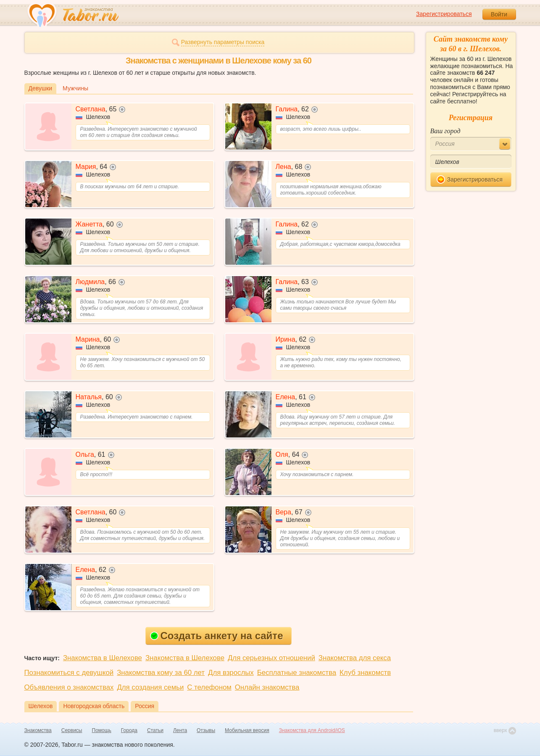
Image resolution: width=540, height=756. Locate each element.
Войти (499, 14)
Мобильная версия (247, 730)
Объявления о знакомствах (69, 687)
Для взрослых (231, 673)
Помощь (102, 730)
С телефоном (209, 687)
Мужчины (75, 88)
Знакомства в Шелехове (103, 658)
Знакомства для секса (355, 658)
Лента (180, 730)
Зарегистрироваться (444, 14)
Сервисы (72, 730)
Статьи (155, 730)
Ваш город (445, 131)
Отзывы (206, 730)
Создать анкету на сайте (217, 636)
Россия (145, 706)
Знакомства (38, 730)
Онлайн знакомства (267, 687)
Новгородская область (94, 706)
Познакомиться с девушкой (69, 673)
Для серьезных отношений (271, 658)
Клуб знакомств (365, 673)
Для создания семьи (150, 687)
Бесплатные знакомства (297, 673)
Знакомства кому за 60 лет (161, 673)
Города (129, 730)
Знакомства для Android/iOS (312, 730)
